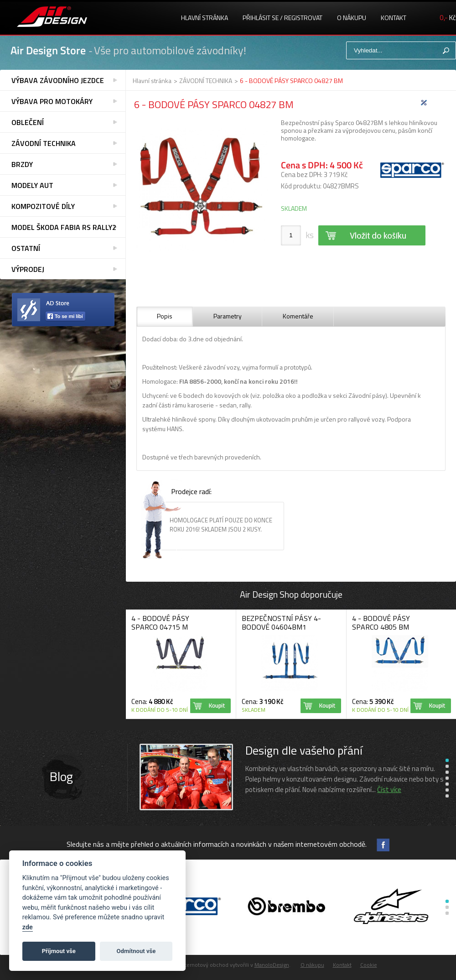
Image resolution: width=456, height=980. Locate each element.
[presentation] (165, 317)
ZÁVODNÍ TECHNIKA (206, 81)
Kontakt (394, 18)
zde (28, 927)
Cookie (369, 965)
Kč (448, 18)
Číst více (389, 790)
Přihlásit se (261, 18)
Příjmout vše (59, 951)
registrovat (303, 18)
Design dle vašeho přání (304, 750)
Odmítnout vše (136, 951)
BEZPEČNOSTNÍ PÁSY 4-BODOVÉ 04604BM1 (281, 623)
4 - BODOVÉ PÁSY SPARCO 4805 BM (381, 623)
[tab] (165, 317)
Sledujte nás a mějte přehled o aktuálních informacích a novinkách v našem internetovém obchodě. (217, 844)
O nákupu (352, 18)
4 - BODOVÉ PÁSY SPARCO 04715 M (160, 623)
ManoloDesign (272, 965)
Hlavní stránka (205, 18)
